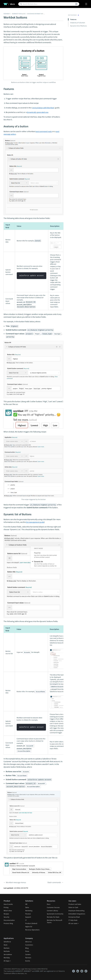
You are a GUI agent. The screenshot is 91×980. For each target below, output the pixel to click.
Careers (28, 954)
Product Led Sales (75, 904)
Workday (7, 958)
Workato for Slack (53, 917)
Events (28, 961)
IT (26, 920)
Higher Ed (29, 927)
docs (12, 4)
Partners (28, 958)
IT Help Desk (73, 920)
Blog (27, 948)
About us (28, 942)
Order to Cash (73, 907)
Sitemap (28, 969)
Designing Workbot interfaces (38, 14)
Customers (29, 945)
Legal (23, 969)
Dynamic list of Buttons (79, 26)
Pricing (6, 907)
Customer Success (53, 907)
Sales (27, 907)
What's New (8, 911)
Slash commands (54, 882)
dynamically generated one (38, 112)
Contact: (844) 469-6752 (39, 969)
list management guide (35, 522)
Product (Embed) (31, 923)
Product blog (8, 923)
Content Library (52, 911)
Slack (6, 945)
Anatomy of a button (78, 23)
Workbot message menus (16, 882)
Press (27, 951)
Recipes (6, 914)
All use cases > (74, 923)
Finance (28, 914)
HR (26, 904)
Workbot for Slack (19, 14)
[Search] (49, 4)
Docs (49, 904)
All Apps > (7, 961)
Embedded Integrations (77, 914)
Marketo (7, 948)
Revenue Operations (32, 930)
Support (28, 917)
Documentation (9, 920)
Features (73, 19)
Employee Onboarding (76, 911)
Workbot (7, 14)
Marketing (29, 911)
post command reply (44, 131)
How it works (8, 904)
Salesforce (7, 942)
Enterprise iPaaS (74, 917)
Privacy (18, 969)
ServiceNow (8, 954)
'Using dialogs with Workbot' (43, 108)
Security (7, 917)
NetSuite (7, 951)
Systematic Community (55, 914)
